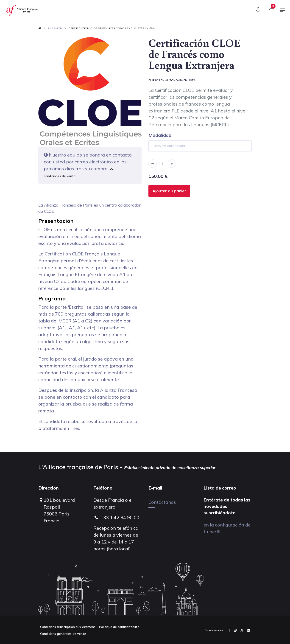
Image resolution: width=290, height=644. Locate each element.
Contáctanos (162, 502)
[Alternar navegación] (283, 12)
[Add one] (172, 164)
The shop (55, 28)
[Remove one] (153, 164)
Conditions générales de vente (63, 634)
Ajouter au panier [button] (169, 191)
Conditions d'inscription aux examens (68, 627)
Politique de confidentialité (119, 627)
